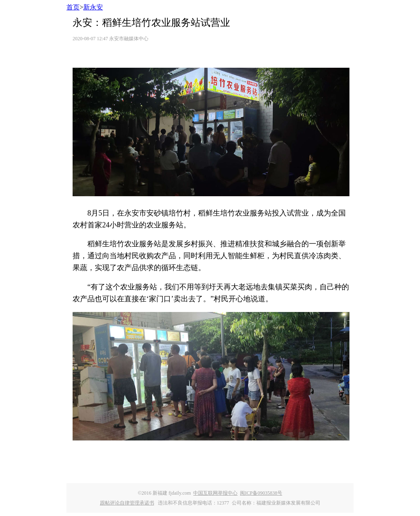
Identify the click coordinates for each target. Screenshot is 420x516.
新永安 (93, 7)
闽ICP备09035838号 (261, 493)
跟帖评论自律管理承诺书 (127, 503)
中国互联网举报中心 (215, 493)
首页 (73, 7)
